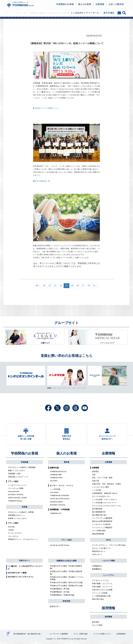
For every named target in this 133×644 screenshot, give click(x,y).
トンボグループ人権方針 (101, 526)
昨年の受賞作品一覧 (42, 181)
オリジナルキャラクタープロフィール (106, 507)
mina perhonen (14, 493)
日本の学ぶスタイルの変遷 (102, 591)
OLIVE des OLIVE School (60, 500)
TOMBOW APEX (56, 479)
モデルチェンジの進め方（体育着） (22, 514)
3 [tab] (58, 388)
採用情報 (108, 610)
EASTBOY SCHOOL (16, 496)
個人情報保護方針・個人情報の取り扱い (28, 636)
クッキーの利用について (102, 636)
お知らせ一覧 (21, 13)
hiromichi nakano (56, 503)
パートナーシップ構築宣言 (102, 529)
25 (72, 286)
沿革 (94, 476)
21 (50, 286)
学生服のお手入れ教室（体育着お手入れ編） (67, 587)
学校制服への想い (15, 475)
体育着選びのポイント (16, 517)
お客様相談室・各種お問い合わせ (105, 495)
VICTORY (54, 482)
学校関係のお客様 (25, 455)
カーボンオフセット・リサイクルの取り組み (109, 547)
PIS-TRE (11, 529)
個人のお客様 (66, 455)
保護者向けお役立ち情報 (66, 562)
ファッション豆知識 (100, 595)
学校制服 (25, 464)
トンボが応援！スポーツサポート (105, 501)
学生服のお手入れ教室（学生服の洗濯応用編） (66, 574)
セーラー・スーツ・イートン (61, 487)
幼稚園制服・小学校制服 (60, 511)
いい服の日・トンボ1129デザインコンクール (25, 569)
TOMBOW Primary (15, 502)
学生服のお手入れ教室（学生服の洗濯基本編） (66, 569)
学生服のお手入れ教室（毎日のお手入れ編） (67, 584)
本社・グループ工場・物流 (102, 479)
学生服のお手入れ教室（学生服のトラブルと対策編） (67, 580)
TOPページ (8, 13)
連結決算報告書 (98, 535)
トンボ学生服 (55, 491)
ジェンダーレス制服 (16, 490)
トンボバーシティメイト (17, 487)
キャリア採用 (97, 627)
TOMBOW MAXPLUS (58, 473)
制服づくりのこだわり (16, 472)
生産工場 (95, 482)
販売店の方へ (55, 608)
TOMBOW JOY (56, 515)
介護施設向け (97, 567)
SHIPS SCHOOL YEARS (17, 499)
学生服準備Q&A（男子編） (60, 590)
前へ (38, 286)
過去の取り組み (98, 601)
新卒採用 (95, 624)
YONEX (11, 532)
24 (66, 286)
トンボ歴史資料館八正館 (101, 598)
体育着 (25, 509)
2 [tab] (54, 388)
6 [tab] (73, 388)
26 (78, 286)
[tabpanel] (67, 376)
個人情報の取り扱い (100, 517)
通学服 (66, 464)
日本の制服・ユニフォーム (102, 588)
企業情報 (108, 455)
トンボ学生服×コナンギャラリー (104, 504)
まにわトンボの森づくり (101, 550)
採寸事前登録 (97, 510)
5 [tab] (68, 388)
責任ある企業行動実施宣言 (102, 523)
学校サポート (25, 562)
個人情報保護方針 (99, 514)
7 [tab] (78, 388)
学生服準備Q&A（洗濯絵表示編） (63, 597)
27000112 (8, 636)
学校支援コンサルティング (18, 478)
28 (89, 286)
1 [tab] (49, 388)
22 (55, 286)
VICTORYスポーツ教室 (17, 574)
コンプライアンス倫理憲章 (102, 520)
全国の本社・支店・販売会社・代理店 (106, 486)
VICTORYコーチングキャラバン (21, 578)
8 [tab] (83, 388)
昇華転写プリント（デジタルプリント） (23, 541)
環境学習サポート (99, 553)
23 (61, 286)
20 (44, 286)
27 (83, 286)
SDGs (108, 542)
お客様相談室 (121, 636)
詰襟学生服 (54, 469)
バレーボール (13, 538)
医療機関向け (97, 571)
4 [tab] (63, 388)
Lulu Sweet (54, 494)
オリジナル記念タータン (101, 498)
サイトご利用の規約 (81, 636)
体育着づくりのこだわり (17, 520)
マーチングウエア (15, 535)
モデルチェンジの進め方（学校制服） (22, 469)
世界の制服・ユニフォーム (102, 585)
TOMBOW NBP (56, 476)
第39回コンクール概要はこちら (47, 108)
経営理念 (95, 473)
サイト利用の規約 (99, 532)
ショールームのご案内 (101, 489)
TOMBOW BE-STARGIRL (60, 497)
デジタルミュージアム (101, 582)
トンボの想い (97, 492)
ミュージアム (108, 577)
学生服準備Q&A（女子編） (60, 594)
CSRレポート (97, 556)
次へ (95, 286)
